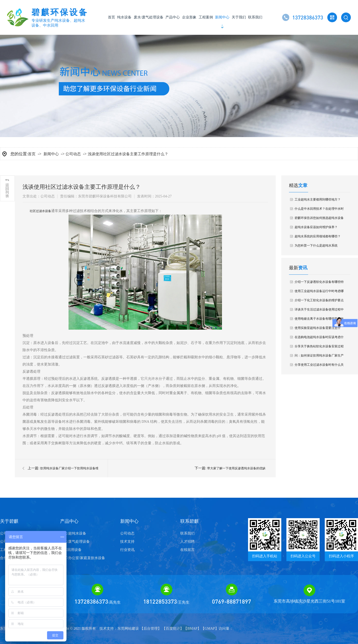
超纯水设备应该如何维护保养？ (316, 227)
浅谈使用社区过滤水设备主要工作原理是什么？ (128, 154)
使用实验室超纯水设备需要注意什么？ (318, 329)
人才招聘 (187, 542)
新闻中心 (222, 17)
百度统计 (173, 629)
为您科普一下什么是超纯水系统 (316, 246)
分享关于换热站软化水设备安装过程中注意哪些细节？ (319, 348)
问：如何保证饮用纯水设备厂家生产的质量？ (319, 357)
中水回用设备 (71, 550)
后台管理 (151, 629)
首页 (111, 17)
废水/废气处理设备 (149, 17)
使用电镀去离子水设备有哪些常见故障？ (319, 320)
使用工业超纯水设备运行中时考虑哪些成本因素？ (319, 292)
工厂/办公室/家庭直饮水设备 (83, 558)
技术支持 (127, 542)
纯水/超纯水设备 (73, 533)
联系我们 (255, 17)
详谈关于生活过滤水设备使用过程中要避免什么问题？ (319, 311)
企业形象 (189, 17)
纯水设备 (124, 17)
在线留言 (187, 550)
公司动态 (73, 154)
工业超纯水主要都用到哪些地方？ (318, 199)
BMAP (192, 629)
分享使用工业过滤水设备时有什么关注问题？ (319, 366)
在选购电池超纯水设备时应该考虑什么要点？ (319, 338)
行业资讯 (127, 550)
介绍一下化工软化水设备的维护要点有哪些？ (319, 302)
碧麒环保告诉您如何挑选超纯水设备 (319, 218)
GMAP (210, 629)
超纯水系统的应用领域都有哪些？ (318, 236)
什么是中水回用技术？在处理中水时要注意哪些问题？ (319, 210)
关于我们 (239, 17)
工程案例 (206, 17)
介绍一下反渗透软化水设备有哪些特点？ (319, 283)
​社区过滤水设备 (40, 211)
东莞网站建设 (128, 629)
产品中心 (173, 17)
